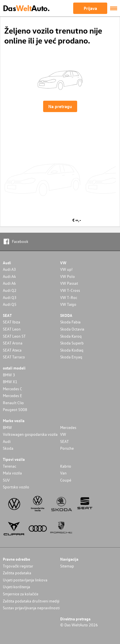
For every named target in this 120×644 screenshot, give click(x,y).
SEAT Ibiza (11, 322)
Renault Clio (13, 403)
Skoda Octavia (72, 329)
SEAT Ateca (12, 350)
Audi (7, 441)
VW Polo (68, 276)
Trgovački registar (18, 566)
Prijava (90, 8)
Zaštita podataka (17, 573)
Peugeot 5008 (15, 409)
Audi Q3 (10, 297)
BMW (7, 427)
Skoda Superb (72, 343)
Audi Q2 (10, 290)
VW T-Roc (69, 297)
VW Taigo (68, 304)
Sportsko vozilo (16, 487)
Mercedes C (12, 389)
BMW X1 (10, 382)
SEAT (64, 441)
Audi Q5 (10, 304)
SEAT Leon (12, 329)
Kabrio (66, 466)
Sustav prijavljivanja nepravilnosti (31, 608)
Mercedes (68, 427)
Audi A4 (9, 276)
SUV (6, 480)
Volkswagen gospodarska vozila (30, 434)
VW (63, 434)
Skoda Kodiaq (72, 350)
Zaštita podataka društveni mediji (31, 601)
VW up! (66, 269)
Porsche (67, 448)
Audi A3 (9, 269)
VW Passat (69, 283)
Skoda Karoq (71, 336)
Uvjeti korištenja (16, 587)
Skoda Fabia (70, 322)
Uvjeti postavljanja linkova (25, 580)
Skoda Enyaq (71, 357)
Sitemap (67, 566)
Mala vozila (12, 473)
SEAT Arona (13, 343)
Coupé (66, 480)
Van (63, 473)
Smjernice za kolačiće (21, 594)
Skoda (8, 448)
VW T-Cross (70, 290)
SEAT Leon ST (14, 336)
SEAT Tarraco (14, 357)
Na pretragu (60, 106)
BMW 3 (9, 375)
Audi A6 (9, 283)
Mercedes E (12, 396)
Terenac (10, 466)
